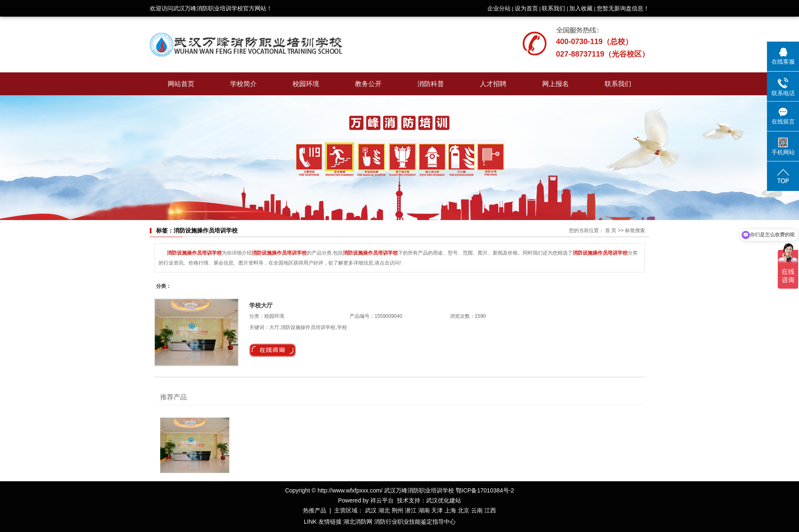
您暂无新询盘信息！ (623, 8)
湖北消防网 (358, 522)
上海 (450, 510)
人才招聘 (493, 84)
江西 (490, 510)
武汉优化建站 (444, 500)
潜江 (411, 510)
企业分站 (499, 8)
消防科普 (431, 84)
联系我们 (553, 8)
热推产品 (315, 510)
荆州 (397, 510)
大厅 (274, 327)
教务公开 (368, 84)
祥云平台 (382, 500)
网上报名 (556, 84)
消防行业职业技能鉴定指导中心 (415, 522)
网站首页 (181, 84)
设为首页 (526, 8)
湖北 (384, 510)
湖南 (424, 510)
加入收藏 (581, 8)
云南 (477, 510)
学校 (342, 327)
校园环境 (306, 84)
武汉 (371, 510)
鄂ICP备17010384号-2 (485, 490)
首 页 (611, 230)
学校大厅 (261, 305)
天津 (437, 510)
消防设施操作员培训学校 (308, 327)
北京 (464, 510)
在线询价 (273, 350)
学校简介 (243, 84)
